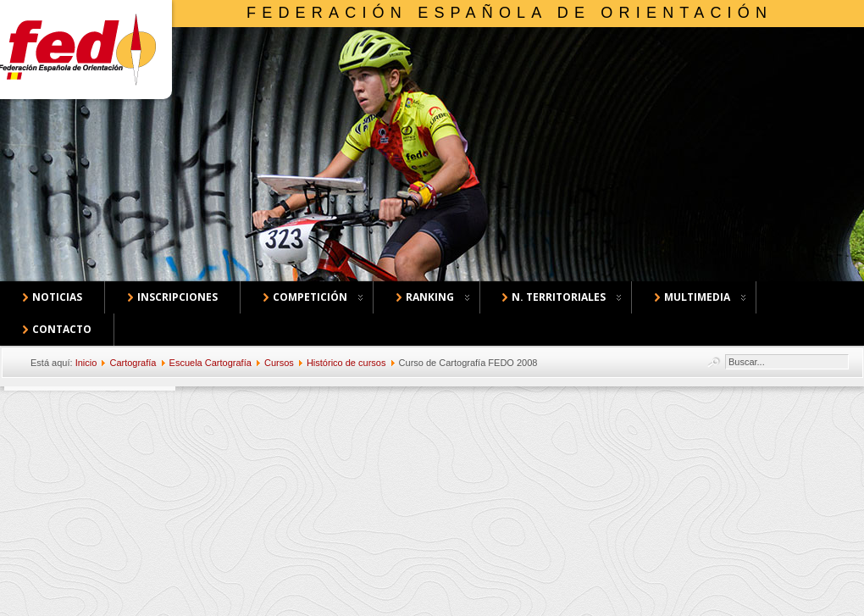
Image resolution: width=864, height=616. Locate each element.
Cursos (279, 363)
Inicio (86, 363)
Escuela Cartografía (210, 363)
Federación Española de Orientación (510, 13)
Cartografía (133, 363)
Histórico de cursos (346, 363)
